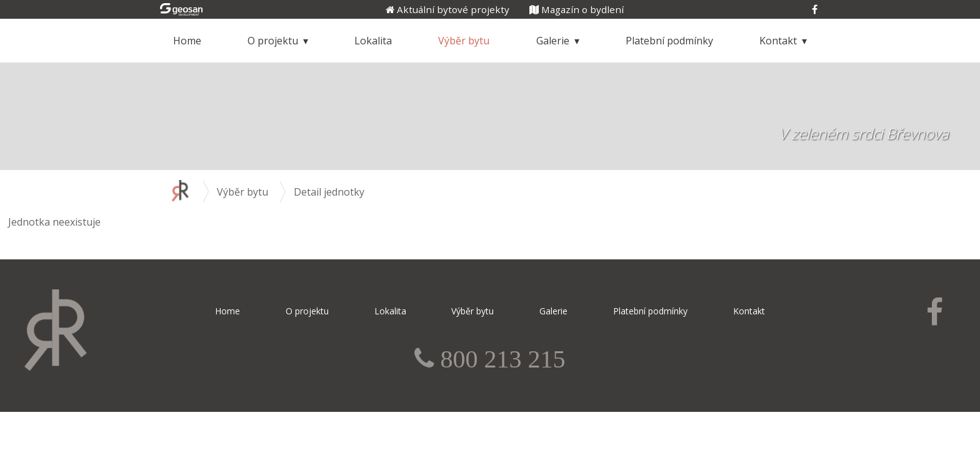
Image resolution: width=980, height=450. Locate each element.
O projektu (273, 41)
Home (187, 41)
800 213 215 (499, 359)
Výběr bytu (464, 41)
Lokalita (373, 41)
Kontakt (778, 41)
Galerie (553, 41)
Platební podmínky (669, 41)
